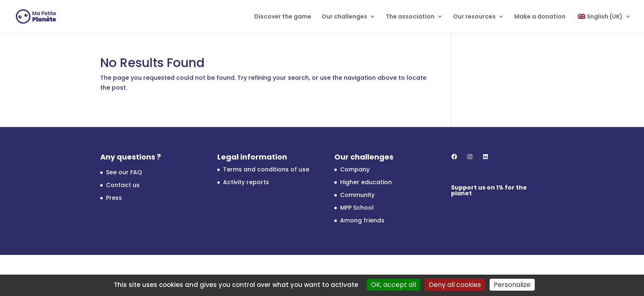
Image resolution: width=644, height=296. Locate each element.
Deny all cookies (455, 285)
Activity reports (246, 182)
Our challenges (344, 17)
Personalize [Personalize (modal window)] (512, 285)
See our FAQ (124, 172)
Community (357, 195)
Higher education (366, 182)
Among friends (362, 220)
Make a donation (540, 17)
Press (114, 198)
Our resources (474, 17)
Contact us (123, 185)
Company (355, 169)
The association (410, 17)
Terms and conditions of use (266, 169)
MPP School (357, 208)
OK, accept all (393, 285)
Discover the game (283, 17)
